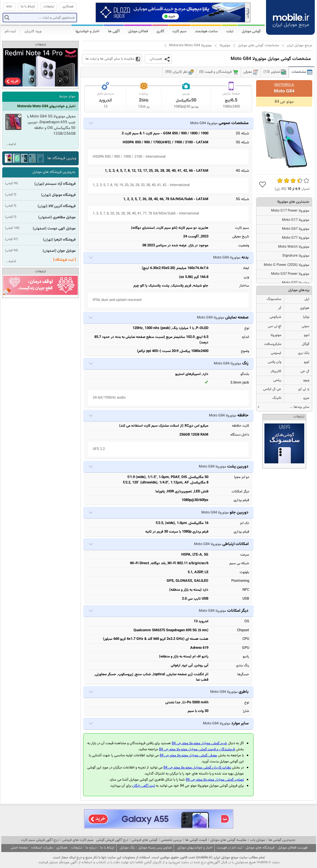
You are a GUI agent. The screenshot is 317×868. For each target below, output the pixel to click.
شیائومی (275, 317)
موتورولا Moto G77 (296, 238)
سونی (306, 326)
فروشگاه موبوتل (64, 195)
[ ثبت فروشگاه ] (65, 260)
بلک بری (304, 353)
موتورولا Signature (296, 256)
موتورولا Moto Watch (294, 247)
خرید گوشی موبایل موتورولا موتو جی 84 (199, 743)
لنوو (307, 335)
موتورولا (225, 45)
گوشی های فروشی (144, 840)
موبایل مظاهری (64, 217)
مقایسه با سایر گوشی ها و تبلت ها (110, 59)
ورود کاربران (33, 31)
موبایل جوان (66, 251)
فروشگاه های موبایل (260, 848)
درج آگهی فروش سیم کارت (40, 840)
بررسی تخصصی (171, 840)
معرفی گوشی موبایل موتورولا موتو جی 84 (188, 756)
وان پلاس (275, 362)
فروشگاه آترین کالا (62, 206)
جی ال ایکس (272, 389)
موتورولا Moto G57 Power (290, 274)
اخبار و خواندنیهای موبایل (195, 848)
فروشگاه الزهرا (65, 240)
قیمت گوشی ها (196, 840)
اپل (307, 299)
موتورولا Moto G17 (296, 220)
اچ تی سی (275, 326)
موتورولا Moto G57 (296, 283)
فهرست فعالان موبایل (293, 848)
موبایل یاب (258, 840)
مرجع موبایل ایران (299, 45)
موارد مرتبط (67, 97)
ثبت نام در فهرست (229, 848)
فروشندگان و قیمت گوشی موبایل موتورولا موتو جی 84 (197, 749)
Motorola (284, 85)
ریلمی (277, 380)
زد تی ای (304, 389)
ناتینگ (277, 398)
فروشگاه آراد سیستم (60, 184)
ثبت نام (10, 31)
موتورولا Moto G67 (296, 229)
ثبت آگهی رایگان (144, 786)
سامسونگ (274, 299)
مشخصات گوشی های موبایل (259, 45)
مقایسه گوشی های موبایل (228, 840)
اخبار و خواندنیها (87, 31)
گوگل (306, 344)
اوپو (307, 362)
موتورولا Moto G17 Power (290, 211)
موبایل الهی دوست (61, 228)
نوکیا (306, 317)
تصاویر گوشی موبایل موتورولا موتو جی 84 (215, 780)
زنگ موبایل (127, 848)
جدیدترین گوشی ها (282, 840)
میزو (306, 398)
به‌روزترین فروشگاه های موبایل (54, 172)
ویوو (306, 380)
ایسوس (276, 353)
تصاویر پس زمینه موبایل (155, 848)
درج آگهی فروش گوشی (112, 840)
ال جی (305, 371)
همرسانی (156, 59)
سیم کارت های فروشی (78, 840)
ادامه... (11, 144)
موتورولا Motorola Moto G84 (191, 45)
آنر (280, 308)
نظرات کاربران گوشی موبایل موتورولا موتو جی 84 (197, 768)
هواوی (305, 308)
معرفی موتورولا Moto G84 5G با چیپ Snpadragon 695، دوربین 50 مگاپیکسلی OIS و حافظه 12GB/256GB (51, 125)
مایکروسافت (273, 344)
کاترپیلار (276, 371)
